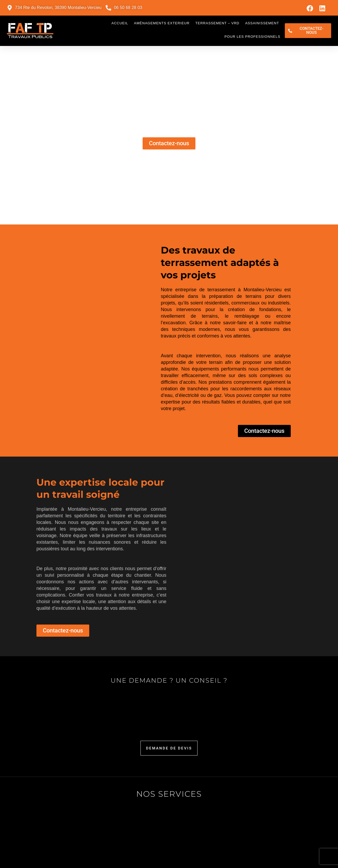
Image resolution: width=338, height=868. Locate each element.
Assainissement (262, 23)
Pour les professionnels (252, 37)
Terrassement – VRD (217, 23)
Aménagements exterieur (162, 23)
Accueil (120, 23)
